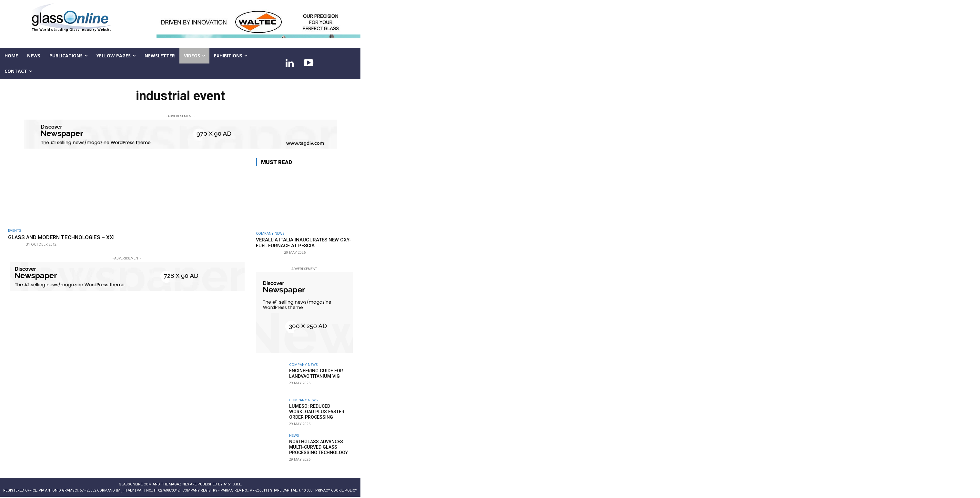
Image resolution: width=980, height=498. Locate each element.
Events (15, 230)
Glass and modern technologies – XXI (63, 237)
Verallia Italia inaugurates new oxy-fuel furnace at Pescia (303, 243)
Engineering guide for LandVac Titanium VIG (316, 373)
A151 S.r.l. (233, 484)
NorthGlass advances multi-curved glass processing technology (318, 447)
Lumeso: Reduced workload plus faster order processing (316, 412)
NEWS (294, 435)
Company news (270, 233)
